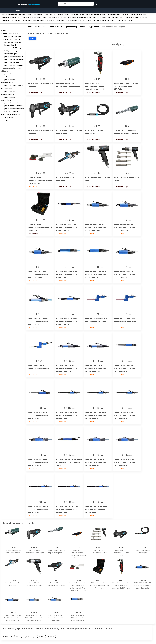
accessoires (122, 20)
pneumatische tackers (31, 20)
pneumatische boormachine (118, 14)
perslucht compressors (9, 14)
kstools (30, 636)
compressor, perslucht (13, 39)
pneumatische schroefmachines (55, 17)
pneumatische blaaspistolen (96, 14)
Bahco (8, 636)
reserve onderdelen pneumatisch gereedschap (99, 20)
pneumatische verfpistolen (50, 20)
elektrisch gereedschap (13, 36)
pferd (52, 636)
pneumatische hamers (138, 14)
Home (18, 11)
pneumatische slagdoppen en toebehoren (107, 17)
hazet (18, 636)
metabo (41, 636)
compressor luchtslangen (43, 14)
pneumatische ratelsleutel (10, 17)
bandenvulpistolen (25, 14)
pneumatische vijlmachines (71, 20)
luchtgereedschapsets (61, 14)
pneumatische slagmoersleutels (136, 17)
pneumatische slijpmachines (11, 20)
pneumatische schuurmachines (80, 17)
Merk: (32, 38)
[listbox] (122, 45)
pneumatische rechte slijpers (31, 17)
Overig (130, 20)
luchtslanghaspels (78, 14)
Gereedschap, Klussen (11, 33)
